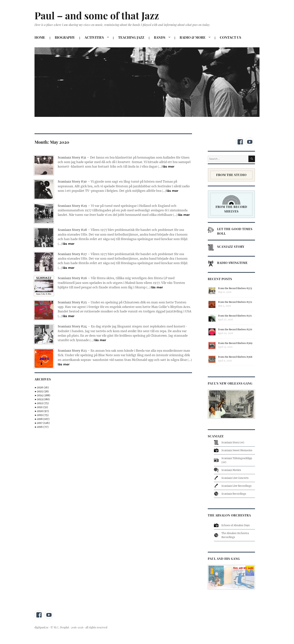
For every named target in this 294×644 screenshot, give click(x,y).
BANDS (160, 37)
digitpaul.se (42, 627)
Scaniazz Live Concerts (235, 478)
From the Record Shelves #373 (235, 288)
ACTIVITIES (94, 37)
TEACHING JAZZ (131, 37)
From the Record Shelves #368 (235, 357)
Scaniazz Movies (231, 470)
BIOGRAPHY (65, 37)
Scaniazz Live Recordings (237, 486)
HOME (40, 37)
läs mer (168, 167)
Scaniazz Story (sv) (233, 443)
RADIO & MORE (193, 37)
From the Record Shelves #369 (235, 343)
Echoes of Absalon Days (236, 525)
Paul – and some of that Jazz (97, 15)
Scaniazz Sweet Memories (237, 450)
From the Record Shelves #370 (235, 329)
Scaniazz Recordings (234, 494)
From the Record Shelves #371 (235, 316)
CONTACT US (230, 37)
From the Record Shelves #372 (235, 302)
